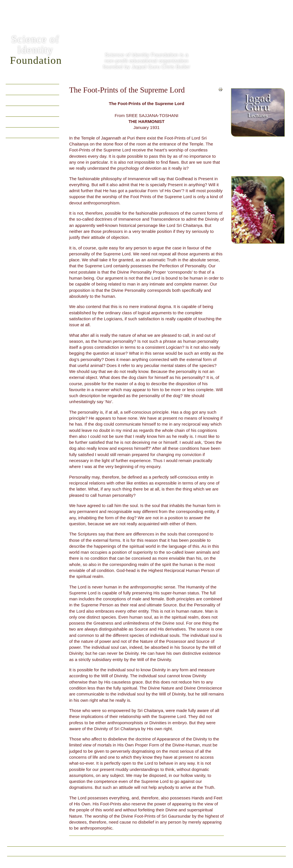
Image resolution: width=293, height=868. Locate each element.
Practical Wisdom (25, 133)
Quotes (15, 100)
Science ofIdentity (36, 50)
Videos (14, 111)
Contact (180, 851)
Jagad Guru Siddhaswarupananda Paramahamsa (258, 219)
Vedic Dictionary (122, 851)
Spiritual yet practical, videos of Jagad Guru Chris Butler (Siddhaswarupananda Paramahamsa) (258, 128)
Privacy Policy (155, 851)
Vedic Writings (21, 122)
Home (13, 89)
